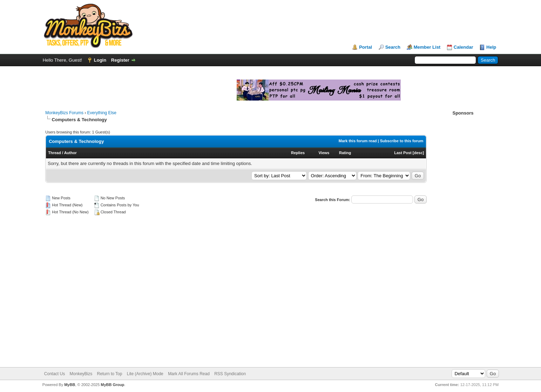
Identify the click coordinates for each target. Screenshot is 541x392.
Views (324, 153)
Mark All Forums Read (189, 374)
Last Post (403, 153)
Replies (298, 153)
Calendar (464, 47)
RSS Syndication (230, 374)
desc (418, 153)
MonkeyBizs (81, 374)
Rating (345, 153)
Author (70, 153)
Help (491, 47)
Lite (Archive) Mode (145, 374)
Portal (366, 47)
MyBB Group (112, 385)
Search (393, 47)
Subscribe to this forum (402, 141)
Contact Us (55, 374)
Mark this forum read (358, 141)
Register (120, 60)
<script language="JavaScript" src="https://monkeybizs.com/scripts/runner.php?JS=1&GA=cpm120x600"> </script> (463, 222)
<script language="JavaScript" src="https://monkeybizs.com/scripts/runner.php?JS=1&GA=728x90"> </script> (291, 26)
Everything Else (102, 113)
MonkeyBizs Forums (64, 113)
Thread (55, 153)
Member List (427, 47)
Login (100, 60)
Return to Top (110, 374)
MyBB (70, 385)
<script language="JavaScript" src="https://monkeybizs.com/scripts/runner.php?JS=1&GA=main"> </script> (153, 89)
